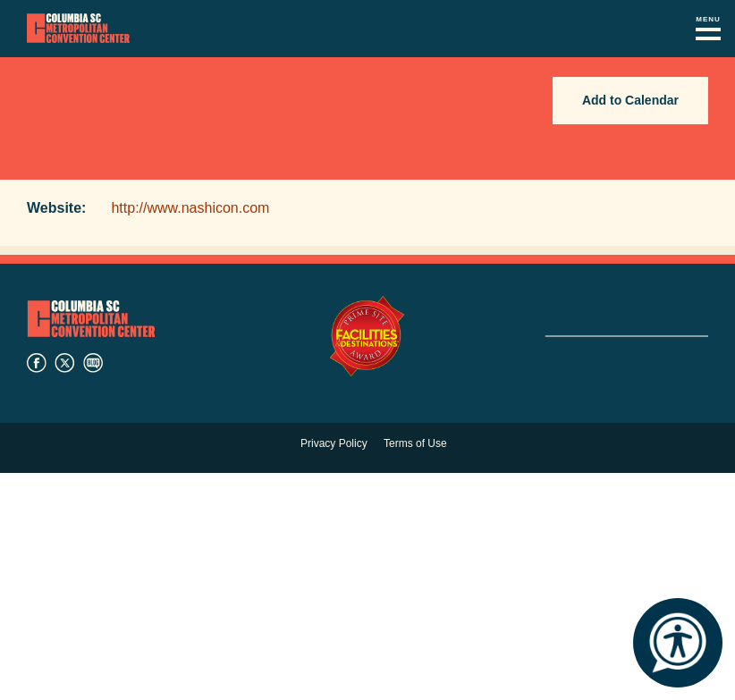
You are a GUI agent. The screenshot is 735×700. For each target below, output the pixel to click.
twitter (64, 363)
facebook (37, 363)
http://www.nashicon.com (190, 208)
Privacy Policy (334, 443)
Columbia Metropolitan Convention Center (78, 29)
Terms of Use (415, 443)
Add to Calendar (630, 100)
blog (93, 363)
